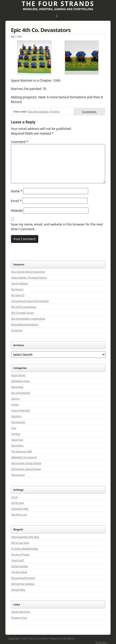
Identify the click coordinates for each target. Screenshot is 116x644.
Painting (55, 112)
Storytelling (17, 446)
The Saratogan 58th (22, 451)
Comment (19, 142)
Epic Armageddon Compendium (28, 319)
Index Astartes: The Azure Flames (29, 278)
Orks (14, 428)
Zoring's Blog (18, 590)
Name (17, 191)
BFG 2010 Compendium (24, 307)
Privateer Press (19, 618)
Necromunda (18, 422)
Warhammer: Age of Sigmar (26, 469)
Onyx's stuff (18, 560)
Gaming (15, 399)
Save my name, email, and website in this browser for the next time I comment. (57, 227)
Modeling (16, 416)
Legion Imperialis (20, 410)
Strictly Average (20, 566)
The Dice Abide (19, 572)
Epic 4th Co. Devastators (41, 30)
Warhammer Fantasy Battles (26, 463)
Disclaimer (17, 330)
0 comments (89, 112)
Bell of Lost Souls (20, 543)
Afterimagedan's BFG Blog (25, 537)
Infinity (15, 405)
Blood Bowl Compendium (25, 324)
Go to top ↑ (102, 642)
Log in (15, 497)
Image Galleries (20, 283)
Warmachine (18, 475)
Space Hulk (17, 440)
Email (16, 201)
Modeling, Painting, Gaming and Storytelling (58, 9)
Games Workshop (21, 612)
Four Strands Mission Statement (28, 272)
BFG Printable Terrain (23, 313)
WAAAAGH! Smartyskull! (24, 457)
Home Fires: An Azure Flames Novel (30, 301)
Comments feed (20, 509)
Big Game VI (18, 295)
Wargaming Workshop (23, 578)
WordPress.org (19, 515)
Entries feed (18, 503)
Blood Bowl (17, 387)
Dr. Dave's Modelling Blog (25, 549)
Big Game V (17, 289)
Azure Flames (18, 375)
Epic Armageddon (38, 112)
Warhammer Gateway (23, 584)
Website (17, 210)
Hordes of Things (20, 554)
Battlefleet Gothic (21, 381)
